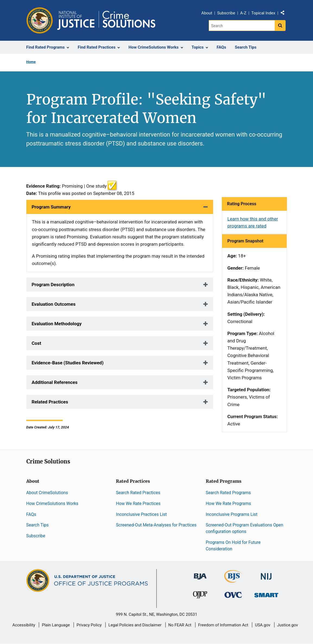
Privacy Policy (89, 625)
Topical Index (263, 13)
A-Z (243, 13)
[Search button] (280, 26)
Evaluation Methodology (57, 324)
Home (31, 62)
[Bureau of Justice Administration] (200, 574)
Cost (37, 343)
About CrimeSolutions (47, 493)
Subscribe (226, 13)
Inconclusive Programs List (232, 514)
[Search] (242, 26)
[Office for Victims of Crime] (233, 595)
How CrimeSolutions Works (52, 503)
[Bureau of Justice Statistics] (233, 580)
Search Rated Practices (138, 493)
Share (284, 14)
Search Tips (38, 525)
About (207, 13)
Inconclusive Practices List (141, 514)
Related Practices (50, 402)
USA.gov (263, 625)
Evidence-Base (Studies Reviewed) (68, 363)
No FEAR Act (180, 625)
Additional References (55, 382)
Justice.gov (288, 625)
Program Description (53, 285)
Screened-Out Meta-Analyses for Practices (156, 525)
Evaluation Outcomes (54, 304)
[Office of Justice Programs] (40, 20)
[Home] (106, 20)
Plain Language (56, 625)
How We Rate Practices (138, 503)
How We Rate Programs (228, 503)
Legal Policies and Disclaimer (135, 625)
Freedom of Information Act (223, 625)
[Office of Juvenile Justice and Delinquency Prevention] (200, 596)
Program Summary (51, 207)
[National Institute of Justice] (266, 574)
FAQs (31, 514)
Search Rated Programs (228, 493)
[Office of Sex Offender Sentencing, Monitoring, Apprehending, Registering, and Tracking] (266, 594)
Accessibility (24, 625)
